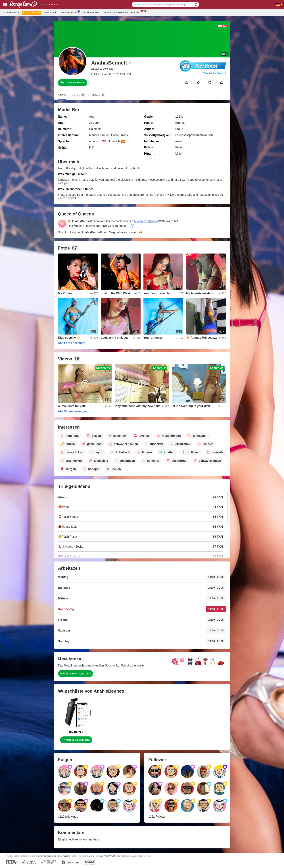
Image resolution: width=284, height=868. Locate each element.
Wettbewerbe (91, 13)
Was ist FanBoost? (215, 73)
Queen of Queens (146, 221)
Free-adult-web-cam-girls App (123, 12)
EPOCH (92, 856)
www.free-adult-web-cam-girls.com (54, 856)
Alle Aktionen (70, 12)
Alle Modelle (11, 13)
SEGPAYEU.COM (107, 856)
